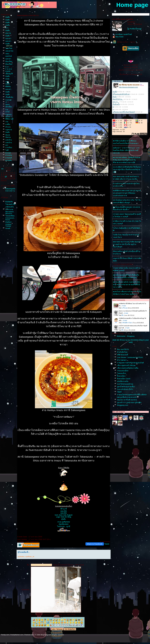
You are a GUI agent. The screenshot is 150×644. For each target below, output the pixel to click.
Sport (7, 104)
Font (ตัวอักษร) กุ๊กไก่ (125, 389)
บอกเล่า (8, 38)
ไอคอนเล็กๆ (122, 373)
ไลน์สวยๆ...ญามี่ (64, 526)
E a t (7, 67)
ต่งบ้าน (9, 140)
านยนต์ (9, 158)
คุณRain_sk (30, 557)
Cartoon (9, 100)
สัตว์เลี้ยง (9, 107)
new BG (64, 511)
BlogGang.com (46, 635)
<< (2, 169)
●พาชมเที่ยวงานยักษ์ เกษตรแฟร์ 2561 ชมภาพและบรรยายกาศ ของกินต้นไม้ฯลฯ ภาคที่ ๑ (127, 285)
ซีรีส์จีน (8, 87)
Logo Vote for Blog (64, 517)
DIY (7, 145)
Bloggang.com (123, 405)
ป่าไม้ (7, 112)
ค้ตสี (119, 392)
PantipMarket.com (17, 635)
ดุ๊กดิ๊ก (64, 519)
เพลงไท (9, 48)
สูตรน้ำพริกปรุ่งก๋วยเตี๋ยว (126, 387)
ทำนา (8, 127)
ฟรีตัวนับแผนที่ (123, 355)
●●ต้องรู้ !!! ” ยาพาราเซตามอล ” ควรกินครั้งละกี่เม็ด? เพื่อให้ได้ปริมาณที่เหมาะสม (126, 150)
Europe (8, 153)
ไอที (7, 150)
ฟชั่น (8, 124)
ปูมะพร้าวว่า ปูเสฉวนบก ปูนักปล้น (129, 402)
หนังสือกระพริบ (123, 381)
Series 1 (9, 117)
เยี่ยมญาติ (9, 74)
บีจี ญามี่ (64, 509)
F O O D (9, 69)
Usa (7, 82)
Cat (7, 109)
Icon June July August (64, 515)
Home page (132, 5)
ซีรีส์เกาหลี (9, 119)
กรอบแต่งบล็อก (123, 371)
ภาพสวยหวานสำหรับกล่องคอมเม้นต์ (130, 363)
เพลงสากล (9, 51)
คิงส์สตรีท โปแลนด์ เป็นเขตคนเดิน (10, 204)
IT (6, 102)
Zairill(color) (64, 524)
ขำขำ (7, 79)
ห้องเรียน (9, 61)
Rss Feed (118, 37)
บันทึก (8, 17)
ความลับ (9, 160)
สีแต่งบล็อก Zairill (124, 379)
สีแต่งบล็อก (121, 376)
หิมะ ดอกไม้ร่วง (123, 349)
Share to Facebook (95, 544)
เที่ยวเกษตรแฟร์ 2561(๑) (126, 365)
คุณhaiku (21, 557)
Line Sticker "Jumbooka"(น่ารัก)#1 (130, 357)
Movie (8, 135)
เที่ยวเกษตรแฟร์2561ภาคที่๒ (128, 368)
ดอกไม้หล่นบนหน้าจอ (125, 384)
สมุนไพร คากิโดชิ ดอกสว (127, 400)
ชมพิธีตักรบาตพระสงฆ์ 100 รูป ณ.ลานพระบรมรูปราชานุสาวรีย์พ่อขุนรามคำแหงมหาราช (127, 193)
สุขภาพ (8, 33)
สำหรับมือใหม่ (122, 352)
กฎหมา (9, 130)
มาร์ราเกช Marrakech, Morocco (10, 211)
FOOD (8, 71)
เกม (7, 122)
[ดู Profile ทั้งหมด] (135, 29)
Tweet (107, 544)
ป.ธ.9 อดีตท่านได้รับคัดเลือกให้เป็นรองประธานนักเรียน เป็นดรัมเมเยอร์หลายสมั (127, 169)
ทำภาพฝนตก (122, 360)
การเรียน (9, 147)
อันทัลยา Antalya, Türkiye (9, 224)
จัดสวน (8, 137)
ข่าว (7, 28)
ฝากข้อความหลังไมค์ (122, 34)
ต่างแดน (9, 155)
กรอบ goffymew (64, 522)
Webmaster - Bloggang (126, 336)
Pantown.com (29, 635)
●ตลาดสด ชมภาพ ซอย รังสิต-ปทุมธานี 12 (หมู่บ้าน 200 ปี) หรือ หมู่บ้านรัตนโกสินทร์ (127, 244)
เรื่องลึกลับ (9, 97)
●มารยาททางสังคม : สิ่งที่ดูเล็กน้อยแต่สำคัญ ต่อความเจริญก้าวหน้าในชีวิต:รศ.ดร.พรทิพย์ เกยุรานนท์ (127, 160)
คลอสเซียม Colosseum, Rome (10, 218)
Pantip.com (5, 635)
